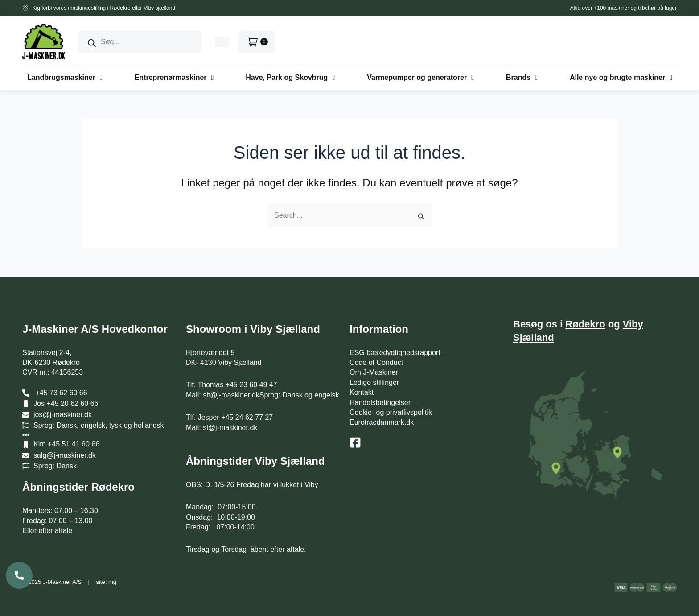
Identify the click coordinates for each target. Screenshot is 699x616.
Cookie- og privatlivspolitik (391, 412)
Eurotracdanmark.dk (382, 422)
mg (112, 582)
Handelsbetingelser (380, 403)
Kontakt (362, 392)
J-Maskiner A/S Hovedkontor (95, 329)
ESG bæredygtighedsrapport (395, 353)
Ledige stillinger (374, 382)
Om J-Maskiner (374, 372)
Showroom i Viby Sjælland (253, 329)
